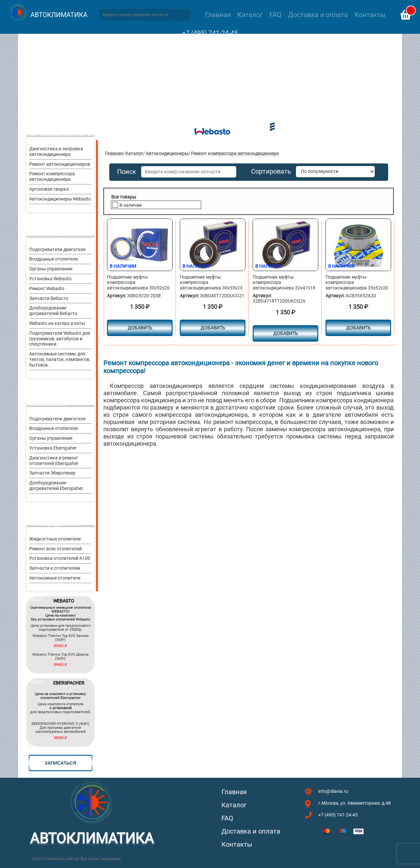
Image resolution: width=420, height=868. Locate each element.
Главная (218, 15)
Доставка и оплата (318, 15)
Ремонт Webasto (47, 288)
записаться (60, 763)
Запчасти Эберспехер (52, 473)
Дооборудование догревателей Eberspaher (56, 486)
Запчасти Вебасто (49, 298)
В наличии (131, 205)
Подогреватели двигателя (57, 249)
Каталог (250, 15)
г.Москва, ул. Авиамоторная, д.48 (355, 803)
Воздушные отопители (53, 259)
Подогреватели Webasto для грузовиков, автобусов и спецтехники (60, 339)
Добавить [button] (140, 328)
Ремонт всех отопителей (55, 549)
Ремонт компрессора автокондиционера (52, 176)
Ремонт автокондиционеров (60, 164)
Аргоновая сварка (49, 189)
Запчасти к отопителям (55, 568)
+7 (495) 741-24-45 (210, 33)
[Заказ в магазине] (335, 172)
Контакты (370, 15)
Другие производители (54, 520)
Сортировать (271, 171)
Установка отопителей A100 (60, 558)
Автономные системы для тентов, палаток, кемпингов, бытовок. (60, 359)
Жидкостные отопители (55, 539)
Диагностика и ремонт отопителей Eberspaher (54, 461)
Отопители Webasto (60, 234)
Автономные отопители (55, 578)
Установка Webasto (50, 279)
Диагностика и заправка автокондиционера (56, 151)
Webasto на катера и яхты (57, 323)
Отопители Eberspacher (48, 400)
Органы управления (51, 269)
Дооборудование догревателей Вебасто (53, 311)
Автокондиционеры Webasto (60, 199)
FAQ (275, 15)
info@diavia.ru (333, 791)
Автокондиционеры (60, 134)
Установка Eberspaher (53, 448)
